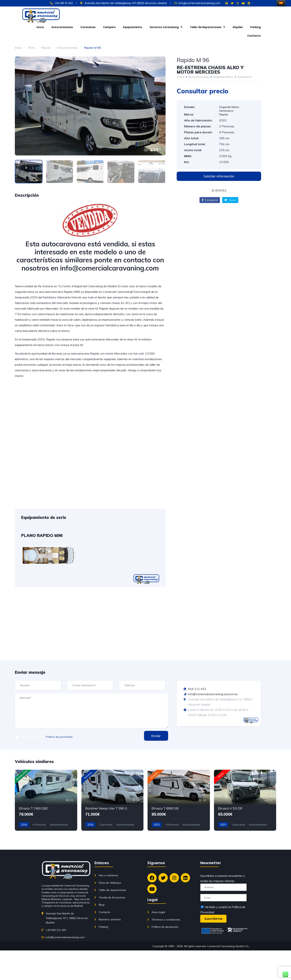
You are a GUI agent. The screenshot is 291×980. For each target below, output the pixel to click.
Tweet (230, 200)
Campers (109, 27)
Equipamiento (133, 27)
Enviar (156, 736)
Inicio (40, 27)
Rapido (46, 48)
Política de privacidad (59, 737)
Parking (256, 27)
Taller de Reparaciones (207, 27)
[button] (219, 176)
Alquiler (238, 27)
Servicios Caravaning (166, 27)
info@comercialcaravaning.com (109, 268)
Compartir (210, 200)
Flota (31, 48)
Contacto (254, 36)
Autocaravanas (62, 27)
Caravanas (88, 27)
